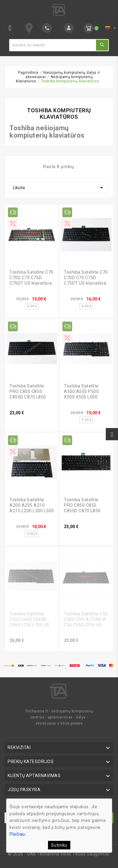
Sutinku (59, 845)
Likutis (59, 188)
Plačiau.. (18, 834)
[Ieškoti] (52, 45)
